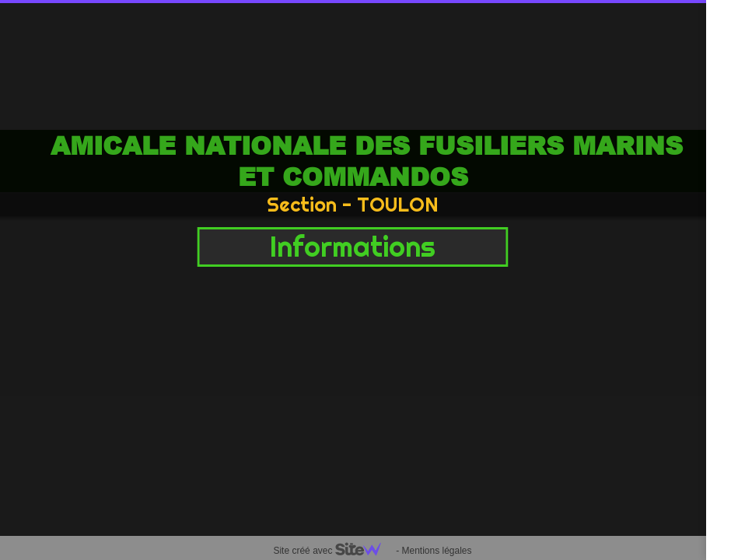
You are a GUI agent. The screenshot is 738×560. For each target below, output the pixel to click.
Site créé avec (333, 551)
